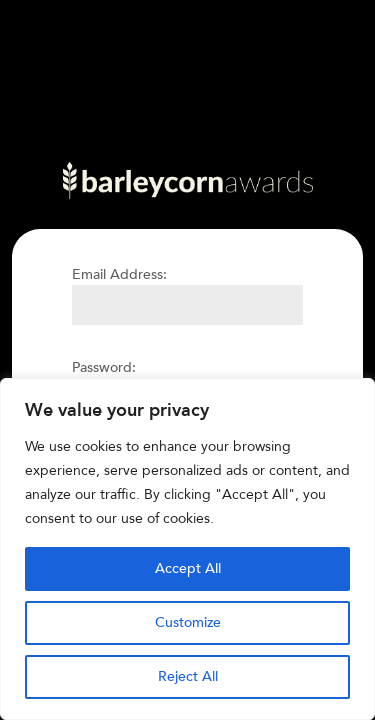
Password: (104, 367)
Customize (188, 622)
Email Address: (119, 274)
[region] (187, 549)
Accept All (188, 568)
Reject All (188, 676)
